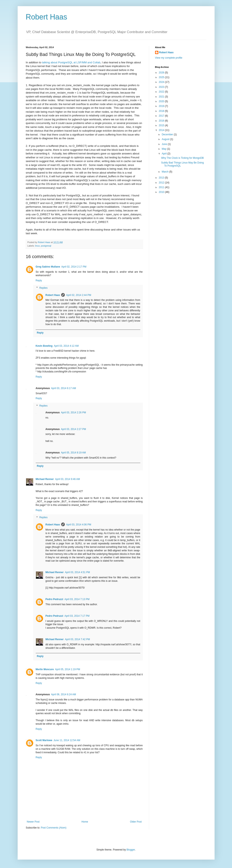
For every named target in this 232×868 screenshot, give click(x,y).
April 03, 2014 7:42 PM (77, 639)
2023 (162, 87)
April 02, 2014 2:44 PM (79, 295)
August (166, 139)
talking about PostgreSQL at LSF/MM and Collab (71, 62)
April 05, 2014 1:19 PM (67, 669)
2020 (162, 101)
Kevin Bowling (44, 346)
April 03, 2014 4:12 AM (66, 346)
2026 (162, 73)
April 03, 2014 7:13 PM (77, 599)
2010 (162, 192)
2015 (162, 125)
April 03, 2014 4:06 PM (79, 525)
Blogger (131, 850)
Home (85, 822)
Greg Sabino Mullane (48, 267)
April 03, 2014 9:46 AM (67, 479)
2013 (162, 178)
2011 (162, 187)
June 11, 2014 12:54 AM (67, 740)
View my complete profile (169, 58)
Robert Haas (47, 17)
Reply (39, 280)
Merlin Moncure (45, 669)
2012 (162, 183)
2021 (162, 97)
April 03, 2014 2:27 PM (73, 429)
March (165, 172)
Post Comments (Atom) (54, 828)
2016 (162, 121)
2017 (162, 116)
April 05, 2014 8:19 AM (73, 453)
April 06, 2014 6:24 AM (63, 694)
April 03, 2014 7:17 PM (77, 616)
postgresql (46, 246)
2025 (162, 77)
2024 (162, 82)
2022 (162, 92)
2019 (162, 106)
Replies (43, 288)
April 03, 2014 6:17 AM (63, 388)
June (165, 144)
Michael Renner (45, 479)
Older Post (136, 822)
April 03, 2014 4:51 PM (77, 572)
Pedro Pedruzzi (54, 599)
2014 (162, 130)
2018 (162, 111)
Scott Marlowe (44, 740)
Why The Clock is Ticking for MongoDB (182, 158)
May (164, 149)
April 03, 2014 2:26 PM (73, 413)
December (168, 134)
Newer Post (33, 822)
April (164, 154)
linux (37, 246)
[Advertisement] (181, 262)
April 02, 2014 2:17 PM (74, 267)
